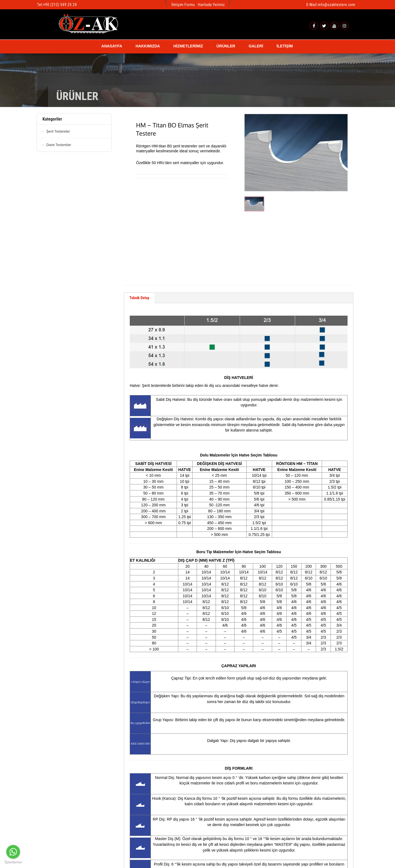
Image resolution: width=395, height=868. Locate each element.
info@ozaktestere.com (336, 5)
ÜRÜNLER (226, 46)
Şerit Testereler (59, 131)
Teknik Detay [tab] (142, 230)
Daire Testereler (59, 145)
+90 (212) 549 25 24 (60, 5)
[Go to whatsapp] (13, 852)
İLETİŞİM (285, 46)
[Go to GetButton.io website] (13, 862)
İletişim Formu (183, 5)
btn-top (198, 839)
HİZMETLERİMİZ (188, 46)
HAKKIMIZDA (148, 46)
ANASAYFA (112, 46)
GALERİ (256, 46)
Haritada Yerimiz (211, 5)
